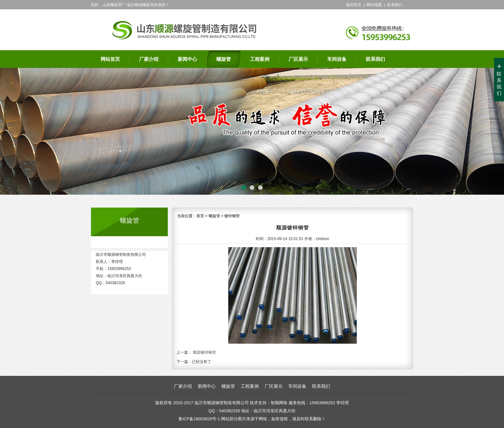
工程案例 (260, 59)
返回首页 (354, 5)
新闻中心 (187, 59)
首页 (200, 216)
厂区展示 (298, 59)
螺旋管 (224, 59)
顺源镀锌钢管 (204, 352)
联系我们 (395, 5)
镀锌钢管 (232, 216)
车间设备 (337, 59)
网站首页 (110, 59)
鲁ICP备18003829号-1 (199, 419)
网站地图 (374, 5)
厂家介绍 (149, 59)
